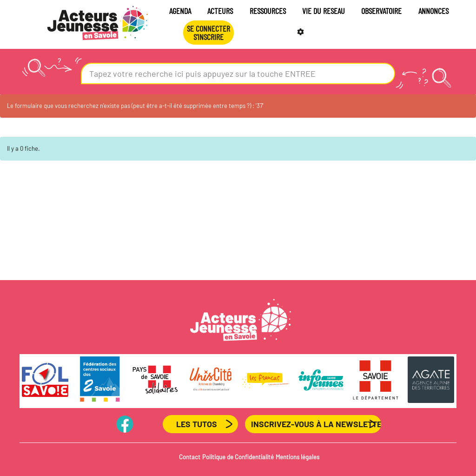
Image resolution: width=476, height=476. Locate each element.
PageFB (125, 424)
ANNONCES (433, 11)
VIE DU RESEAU (324, 11)
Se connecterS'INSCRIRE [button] (208, 33)
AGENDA (180, 11)
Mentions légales (297, 457)
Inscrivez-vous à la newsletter (316, 424)
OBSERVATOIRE (381, 11)
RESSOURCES (268, 11)
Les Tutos (197, 424)
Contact (190, 457)
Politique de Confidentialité (238, 457)
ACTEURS (220, 11)
